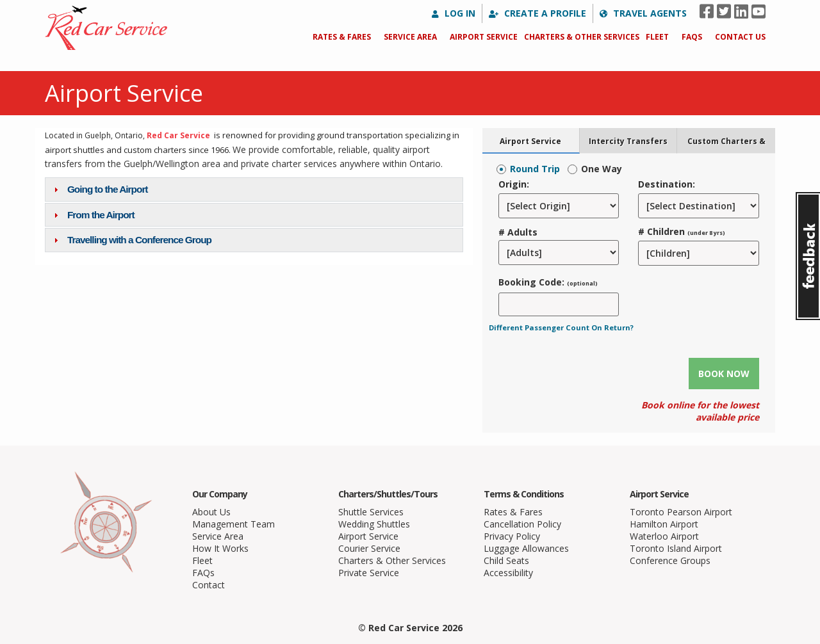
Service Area (410, 37)
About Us (211, 512)
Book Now (724, 374)
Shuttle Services (371, 512)
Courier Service (369, 548)
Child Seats (506, 560)
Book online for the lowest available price (700, 411)
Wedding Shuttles (374, 524)
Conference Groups (670, 560)
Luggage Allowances (526, 548)
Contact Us (740, 37)
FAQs (692, 37)
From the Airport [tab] (93, 215)
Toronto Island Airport (676, 548)
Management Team (234, 524)
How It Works (220, 548)
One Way (602, 169)
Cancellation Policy (522, 524)
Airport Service (484, 37)
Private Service (369, 573)
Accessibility (508, 573)
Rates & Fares (342, 37)
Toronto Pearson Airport (681, 512)
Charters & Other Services (582, 37)
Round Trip (535, 169)
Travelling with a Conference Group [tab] (131, 240)
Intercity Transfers (628, 141)
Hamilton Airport (664, 524)
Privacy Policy (512, 536)
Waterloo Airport (664, 536)
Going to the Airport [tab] (99, 189)
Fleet (657, 37)
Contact (209, 585)
